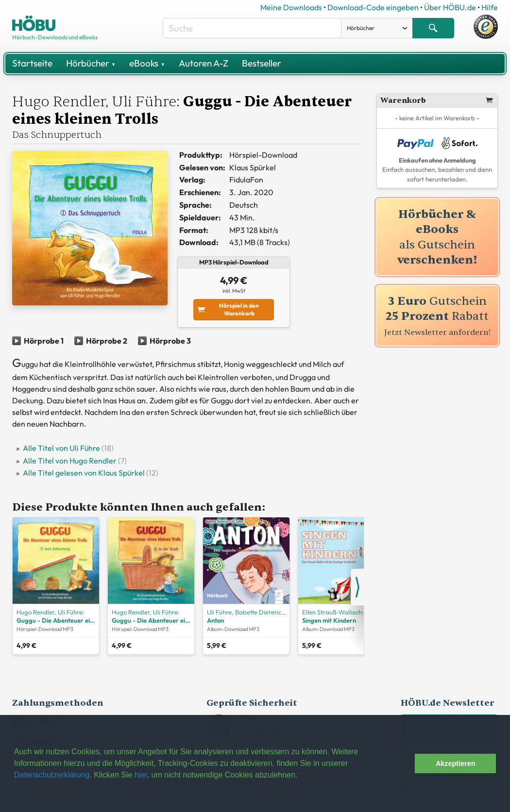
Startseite (32, 63)
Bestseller (262, 63)
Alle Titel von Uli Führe (61, 448)
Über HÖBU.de (450, 7)
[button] (405, 763)
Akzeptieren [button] (456, 763)
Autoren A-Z (204, 63)
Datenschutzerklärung (52, 775)
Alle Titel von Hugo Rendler (70, 461)
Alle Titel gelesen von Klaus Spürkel (84, 473)
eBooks (147, 63)
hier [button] (141, 775)
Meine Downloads (291, 7)
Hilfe (490, 7)
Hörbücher (91, 63)
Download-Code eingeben (373, 7)
